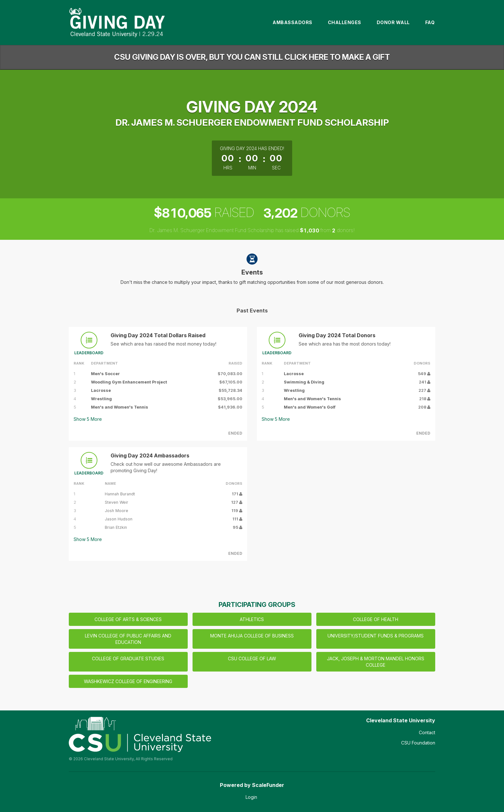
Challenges (345, 22)
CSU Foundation (418, 743)
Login (251, 797)
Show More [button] (88, 419)
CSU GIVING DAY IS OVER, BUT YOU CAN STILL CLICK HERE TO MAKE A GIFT (252, 57)
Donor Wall (393, 22)
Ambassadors (292, 22)
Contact (427, 732)
